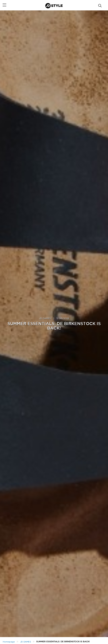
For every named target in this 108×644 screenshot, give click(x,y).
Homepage (9, 642)
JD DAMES (45, 319)
